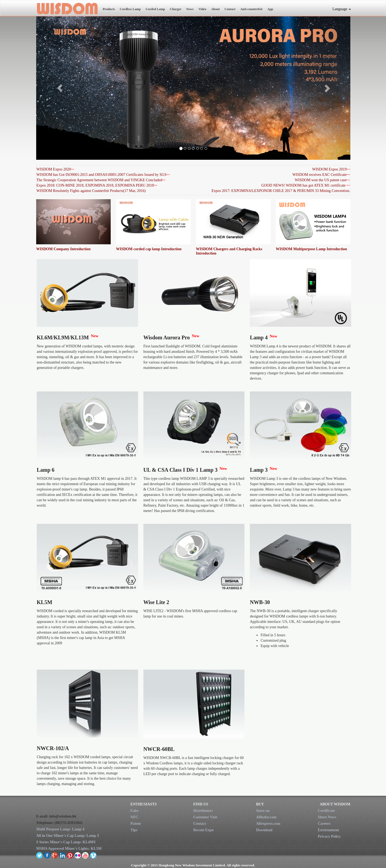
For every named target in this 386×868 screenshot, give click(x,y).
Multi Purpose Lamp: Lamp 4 (60, 829)
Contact (230, 9)
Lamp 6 (46, 470)
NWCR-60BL (159, 749)
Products (109, 9)
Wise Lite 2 (156, 602)
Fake (135, 811)
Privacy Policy (329, 836)
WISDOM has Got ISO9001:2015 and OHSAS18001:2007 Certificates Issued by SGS (101, 175)
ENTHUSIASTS (144, 804)
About (216, 9)
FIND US (201, 804)
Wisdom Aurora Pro (167, 337)
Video (202, 9)
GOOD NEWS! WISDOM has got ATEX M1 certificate (303, 185)
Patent (136, 824)
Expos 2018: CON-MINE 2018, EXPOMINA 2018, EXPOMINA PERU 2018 (95, 185)
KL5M (44, 602)
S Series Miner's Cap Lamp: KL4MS (66, 842)
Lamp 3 (259, 470)
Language (342, 9)
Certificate (326, 811)
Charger (175, 9)
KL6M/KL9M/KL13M (63, 337)
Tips (134, 830)
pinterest (70, 855)
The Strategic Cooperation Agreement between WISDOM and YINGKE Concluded (99, 180)
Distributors (203, 811)
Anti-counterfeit (251, 9)
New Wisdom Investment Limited (67, 8)
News (190, 9)
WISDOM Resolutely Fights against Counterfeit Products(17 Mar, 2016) (91, 191)
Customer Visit (205, 817)
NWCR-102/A (53, 748)
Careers (324, 824)
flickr (78, 855)
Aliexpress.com (268, 824)
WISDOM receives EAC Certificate (320, 175)
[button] (60, 88)
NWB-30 (260, 602)
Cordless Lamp (130, 9)
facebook (47, 855)
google (55, 855)
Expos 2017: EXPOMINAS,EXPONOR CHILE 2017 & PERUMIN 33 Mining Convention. (281, 191)
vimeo (93, 855)
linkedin (63, 855)
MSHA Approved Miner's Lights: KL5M (69, 849)
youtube (85, 855)
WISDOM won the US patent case (321, 180)
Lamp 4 (259, 337)
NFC (134, 817)
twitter (40, 855)
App (270, 9)
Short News (327, 817)
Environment (329, 830)
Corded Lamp (155, 9)
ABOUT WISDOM (335, 804)
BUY (260, 804)
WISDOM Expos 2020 (54, 169)
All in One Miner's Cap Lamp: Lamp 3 (68, 836)
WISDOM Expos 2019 (329, 169)
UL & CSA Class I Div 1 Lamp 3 (181, 470)
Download (264, 830)
